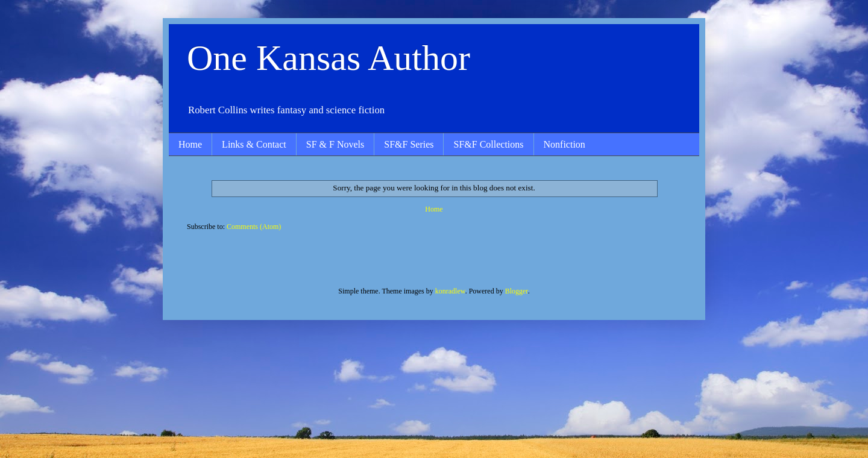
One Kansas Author (329, 58)
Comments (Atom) (254, 227)
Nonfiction (565, 144)
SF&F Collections (488, 144)
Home (190, 144)
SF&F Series (409, 144)
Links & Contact (254, 144)
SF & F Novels (335, 144)
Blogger (517, 291)
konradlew (450, 291)
